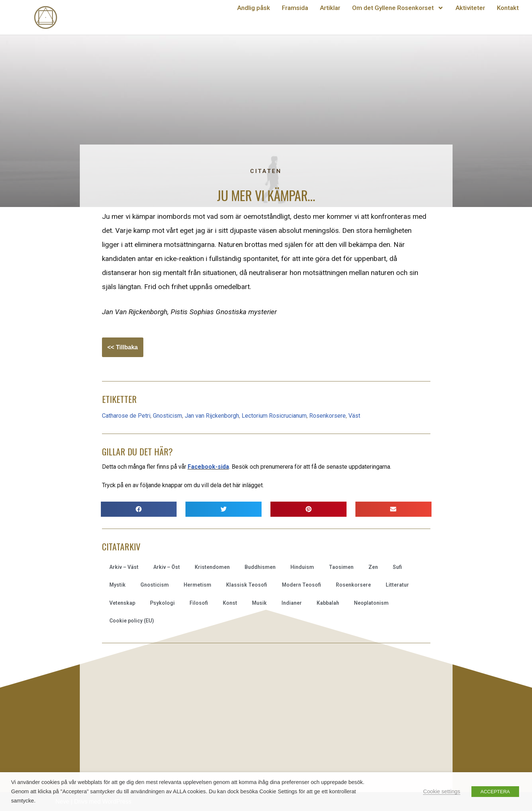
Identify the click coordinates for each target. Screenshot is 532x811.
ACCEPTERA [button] (495, 792)
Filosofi (199, 603)
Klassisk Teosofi (247, 585)
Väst (354, 416)
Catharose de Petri (126, 416)
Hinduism (302, 567)
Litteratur (397, 585)
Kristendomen (212, 567)
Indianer (292, 603)
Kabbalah (328, 603)
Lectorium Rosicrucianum (274, 416)
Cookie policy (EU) (132, 621)
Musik (259, 603)
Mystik (117, 585)
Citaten (266, 171)
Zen (373, 567)
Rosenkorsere (328, 416)
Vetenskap (122, 603)
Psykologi (162, 603)
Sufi (397, 567)
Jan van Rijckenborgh (212, 416)
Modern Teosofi (301, 585)
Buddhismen (260, 567)
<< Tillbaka (123, 347)
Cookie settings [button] (441, 791)
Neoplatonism (371, 603)
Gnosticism (168, 416)
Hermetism (197, 585)
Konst (230, 603)
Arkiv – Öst (167, 567)
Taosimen (341, 567)
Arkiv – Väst (124, 567)
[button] (139, 509)
